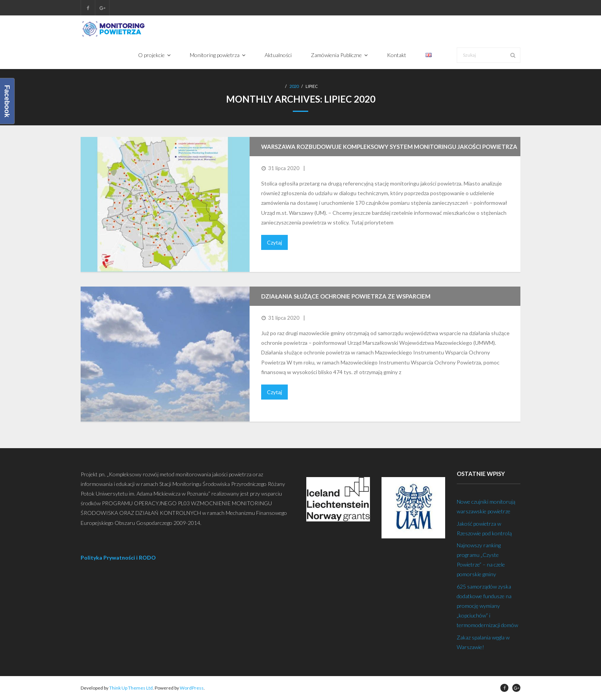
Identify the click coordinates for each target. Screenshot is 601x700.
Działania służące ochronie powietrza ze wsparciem (346, 296)
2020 (294, 86)
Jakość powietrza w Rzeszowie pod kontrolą (484, 528)
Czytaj (274, 242)
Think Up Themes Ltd (131, 688)
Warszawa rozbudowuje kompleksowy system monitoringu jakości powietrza (389, 147)
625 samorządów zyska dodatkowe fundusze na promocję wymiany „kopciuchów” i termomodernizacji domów (487, 606)
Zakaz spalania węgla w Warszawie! (483, 642)
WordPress (192, 688)
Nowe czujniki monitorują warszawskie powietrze (486, 506)
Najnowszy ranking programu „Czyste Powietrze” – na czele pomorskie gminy (481, 560)
